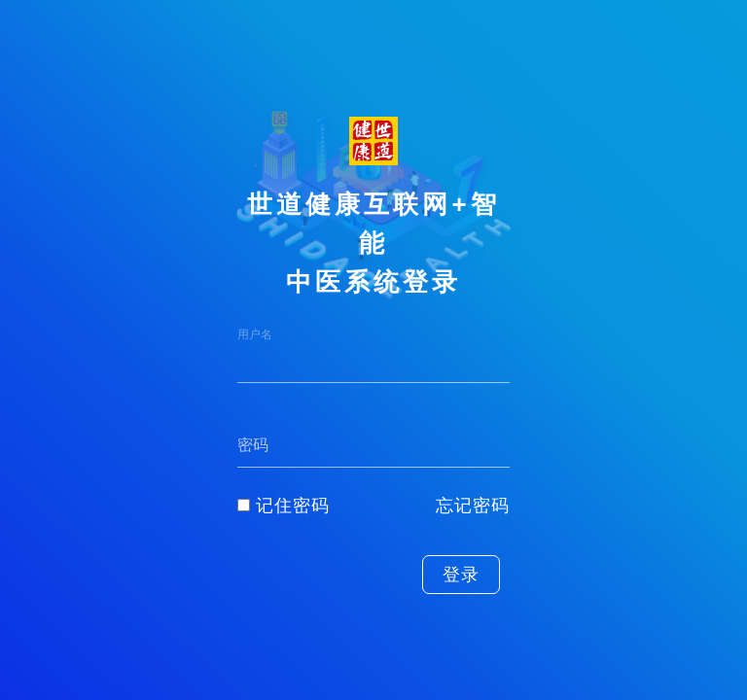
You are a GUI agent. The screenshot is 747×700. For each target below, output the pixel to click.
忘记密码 (473, 506)
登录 (461, 575)
